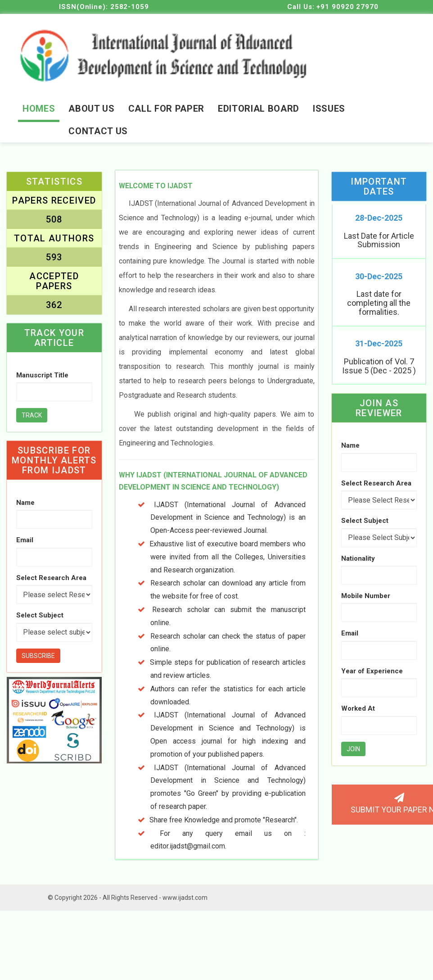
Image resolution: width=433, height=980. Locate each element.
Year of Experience (372, 673)
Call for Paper (166, 109)
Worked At (358, 711)
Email (25, 540)
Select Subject (40, 616)
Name (25, 503)
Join (353, 751)
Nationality (358, 561)
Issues (329, 109)
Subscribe (38, 656)
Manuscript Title (42, 375)
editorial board (259, 109)
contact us (98, 131)
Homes (39, 109)
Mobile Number (366, 598)
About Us (91, 109)
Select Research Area (51, 578)
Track (32, 416)
